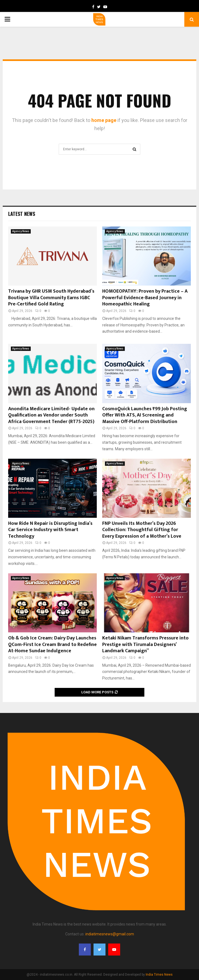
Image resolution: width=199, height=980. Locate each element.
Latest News (22, 214)
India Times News (159, 975)
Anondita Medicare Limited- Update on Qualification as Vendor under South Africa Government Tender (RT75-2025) (51, 415)
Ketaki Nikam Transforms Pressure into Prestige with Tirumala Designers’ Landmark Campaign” (145, 644)
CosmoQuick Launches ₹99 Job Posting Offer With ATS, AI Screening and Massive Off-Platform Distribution (145, 415)
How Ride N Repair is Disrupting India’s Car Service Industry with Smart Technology (50, 530)
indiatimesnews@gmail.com (110, 934)
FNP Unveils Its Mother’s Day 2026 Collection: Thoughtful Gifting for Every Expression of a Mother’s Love (142, 530)
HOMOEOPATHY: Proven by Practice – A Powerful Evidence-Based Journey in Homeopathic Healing (145, 298)
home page (104, 120)
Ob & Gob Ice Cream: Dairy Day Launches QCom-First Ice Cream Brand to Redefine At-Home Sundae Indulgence (52, 644)
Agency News (21, 231)
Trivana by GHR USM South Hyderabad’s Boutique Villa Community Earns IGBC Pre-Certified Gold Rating (51, 298)
